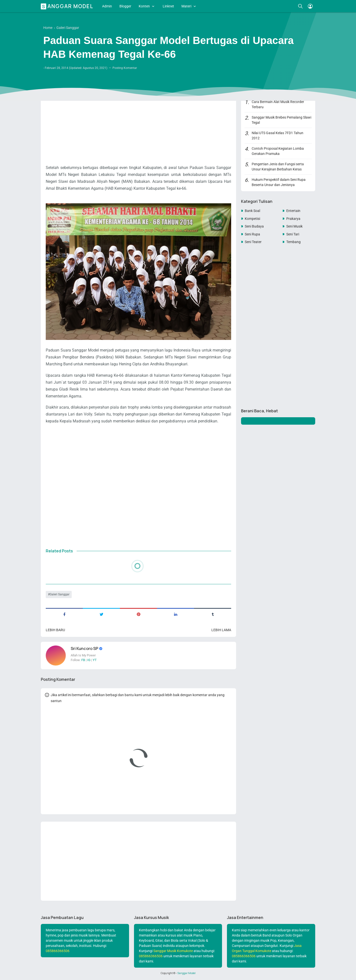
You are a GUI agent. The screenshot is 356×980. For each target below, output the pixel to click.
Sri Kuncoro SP (85, 648)
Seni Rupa (252, 234)
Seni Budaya (254, 226)
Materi (186, 6)
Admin (107, 6)
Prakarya (293, 219)
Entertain (293, 211)
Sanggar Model (68, 6)
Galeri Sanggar (60, 594)
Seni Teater (253, 242)
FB (83, 660)
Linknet (168, 6)
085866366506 (58, 951)
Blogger (125, 6)
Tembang (293, 242)
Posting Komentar (125, 68)
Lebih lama (221, 630)
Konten (144, 6)
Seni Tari (293, 234)
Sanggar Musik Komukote (173, 951)
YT (95, 660)
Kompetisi (252, 219)
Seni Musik (294, 226)
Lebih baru (55, 630)
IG (89, 660)
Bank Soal (252, 211)
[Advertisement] (138, 125)
